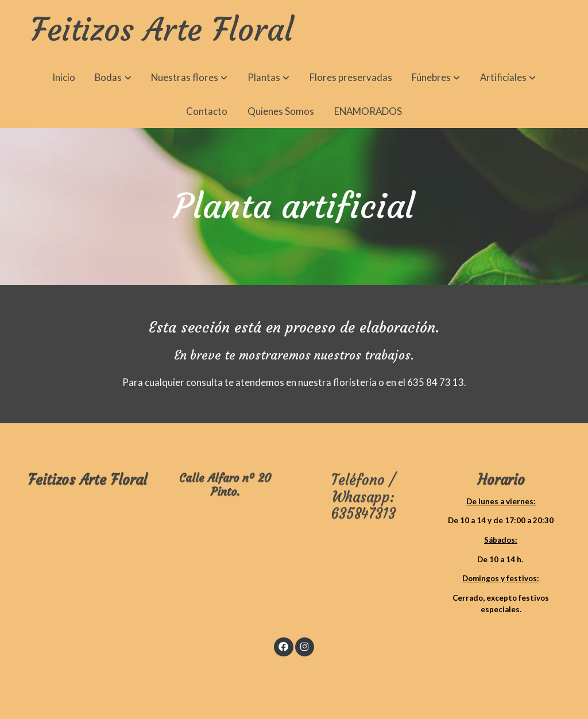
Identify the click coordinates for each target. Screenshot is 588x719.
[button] (113, 78)
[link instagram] (304, 646)
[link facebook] (284, 646)
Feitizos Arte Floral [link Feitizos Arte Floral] (162, 30)
